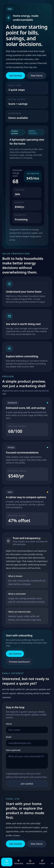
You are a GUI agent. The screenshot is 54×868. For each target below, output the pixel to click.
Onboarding (19, 862)
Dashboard (30, 862)
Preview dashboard (19, 662)
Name (9, 724)
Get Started (15, 76)
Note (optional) (13, 750)
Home (7, 862)
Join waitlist (27, 784)
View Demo (37, 76)
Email (9, 737)
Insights (42, 862)
